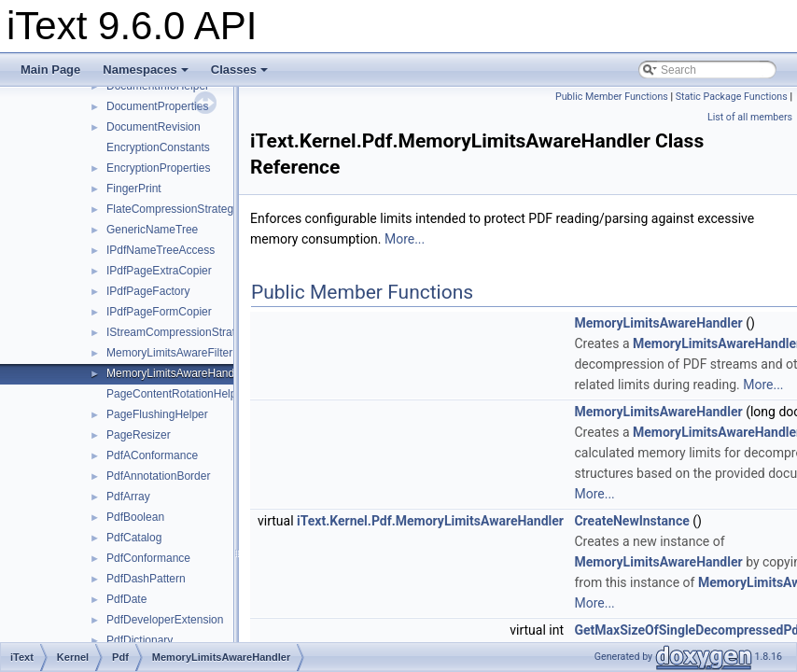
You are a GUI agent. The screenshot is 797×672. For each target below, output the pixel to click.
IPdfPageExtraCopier (159, 271)
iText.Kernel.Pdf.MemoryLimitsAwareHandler (430, 521)
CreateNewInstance (631, 521)
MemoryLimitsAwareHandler (177, 373)
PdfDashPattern (146, 579)
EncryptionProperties (158, 168)
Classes (239, 70)
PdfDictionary (140, 640)
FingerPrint (134, 189)
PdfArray (128, 497)
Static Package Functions (732, 97)
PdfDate (126, 599)
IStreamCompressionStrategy (180, 332)
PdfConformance (148, 558)
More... (405, 239)
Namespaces (146, 70)
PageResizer (139, 435)
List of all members (750, 117)
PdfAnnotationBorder (158, 476)
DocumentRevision (154, 127)
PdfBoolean (135, 517)
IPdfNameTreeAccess (161, 250)
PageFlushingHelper (157, 414)
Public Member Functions (612, 97)
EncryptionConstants (158, 147)
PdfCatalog (134, 538)
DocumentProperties (157, 106)
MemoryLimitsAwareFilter (169, 353)
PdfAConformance (152, 455)
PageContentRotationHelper (176, 394)
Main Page (50, 70)
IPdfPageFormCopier (159, 312)
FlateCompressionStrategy (173, 209)
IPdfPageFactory (148, 291)
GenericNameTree (152, 230)
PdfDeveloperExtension (165, 620)
